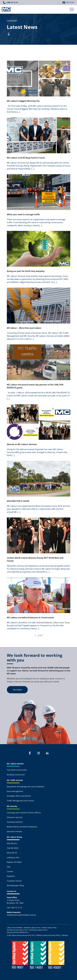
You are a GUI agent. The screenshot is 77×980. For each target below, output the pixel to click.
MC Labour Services (15, 764)
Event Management (15, 791)
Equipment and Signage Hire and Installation (26, 787)
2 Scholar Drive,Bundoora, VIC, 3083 (15, 900)
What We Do (12, 853)
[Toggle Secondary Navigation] (72, 9)
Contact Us (12, 891)
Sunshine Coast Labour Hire (17, 930)
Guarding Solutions (15, 822)
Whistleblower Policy (15, 885)
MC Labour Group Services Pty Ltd (21, 935)
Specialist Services (14, 831)
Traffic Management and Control (20, 801)
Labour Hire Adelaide (15, 928)
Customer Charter (14, 881)
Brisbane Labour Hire (32, 928)
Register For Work (14, 862)
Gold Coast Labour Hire (38, 930)
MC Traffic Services (15, 780)
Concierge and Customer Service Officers (24, 813)
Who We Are (12, 843)
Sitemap (65, 935)
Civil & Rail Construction (17, 770)
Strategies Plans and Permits (19, 796)
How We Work (13, 848)
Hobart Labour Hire (49, 928)
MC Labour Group (14, 837)
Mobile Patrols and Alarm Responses (22, 827)
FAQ (9, 867)
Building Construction (16, 775)
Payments (11, 876)
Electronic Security (15, 817)
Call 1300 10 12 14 (14, 908)
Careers (10, 871)
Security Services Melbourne (17, 932)
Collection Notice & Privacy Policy (48, 935)
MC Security (12, 806)
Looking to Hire (13, 857)
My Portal (68, 2)
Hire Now (17, 690)
